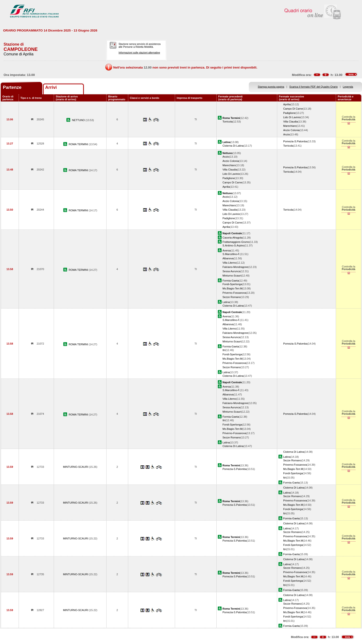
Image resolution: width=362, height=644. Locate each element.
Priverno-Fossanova (234, 293)
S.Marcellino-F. (231, 254)
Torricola (228, 122)
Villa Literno (229, 263)
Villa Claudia (290, 122)
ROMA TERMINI (79, 144)
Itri (224, 350)
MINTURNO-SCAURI (76, 467)
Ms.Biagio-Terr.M (232, 288)
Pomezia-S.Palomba (295, 141)
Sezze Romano (232, 297)
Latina (226, 302)
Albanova (228, 258)
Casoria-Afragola (232, 238)
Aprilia (287, 104)
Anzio (287, 134)
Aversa (227, 250)
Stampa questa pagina (271, 87)
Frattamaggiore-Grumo (236, 242)
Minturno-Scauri (232, 276)
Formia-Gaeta (231, 281)
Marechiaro (290, 126)
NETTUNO (79, 120)
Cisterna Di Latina (233, 146)
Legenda (348, 87)
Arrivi (51, 87)
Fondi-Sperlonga (232, 284)
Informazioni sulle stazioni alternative (139, 53)
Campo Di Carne (293, 109)
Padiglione (289, 113)
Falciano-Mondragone (235, 267)
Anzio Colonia (291, 130)
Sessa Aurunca (232, 271)
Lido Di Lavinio (292, 117)
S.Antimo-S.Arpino (233, 245)
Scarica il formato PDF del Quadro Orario (314, 87)
